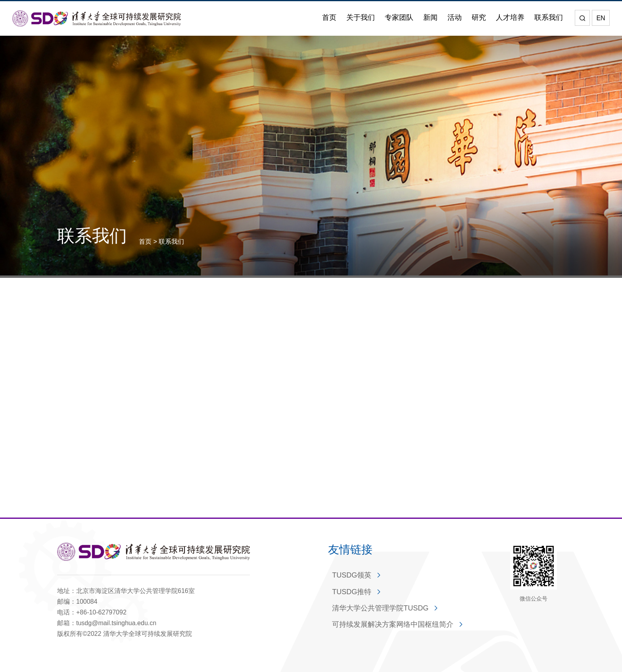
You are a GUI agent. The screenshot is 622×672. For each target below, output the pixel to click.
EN (601, 18)
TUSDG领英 (352, 575)
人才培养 (510, 17)
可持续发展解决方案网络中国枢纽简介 (393, 624)
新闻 (430, 17)
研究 (479, 17)
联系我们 (549, 17)
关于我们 (361, 17)
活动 (455, 17)
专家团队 (399, 17)
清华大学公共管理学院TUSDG (380, 608)
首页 (329, 17)
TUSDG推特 (352, 592)
